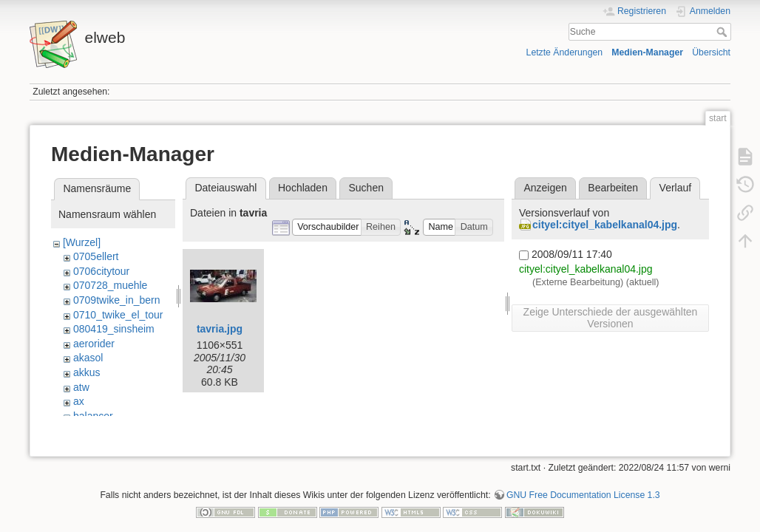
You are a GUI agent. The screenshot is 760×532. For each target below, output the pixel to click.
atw (81, 387)
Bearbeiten (613, 188)
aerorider (94, 344)
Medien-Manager (647, 52)
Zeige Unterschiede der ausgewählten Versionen (611, 318)
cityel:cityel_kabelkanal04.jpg (605, 225)
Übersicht (711, 52)
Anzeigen (545, 188)
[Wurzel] (82, 242)
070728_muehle (110, 285)
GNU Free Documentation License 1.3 (583, 483)
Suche (723, 32)
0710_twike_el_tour (118, 315)
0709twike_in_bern (117, 300)
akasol (88, 358)
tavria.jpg (220, 329)
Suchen (366, 188)
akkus (87, 372)
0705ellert (96, 256)
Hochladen (303, 188)
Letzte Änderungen (565, 52)
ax (79, 401)
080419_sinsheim (114, 329)
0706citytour (101, 271)
